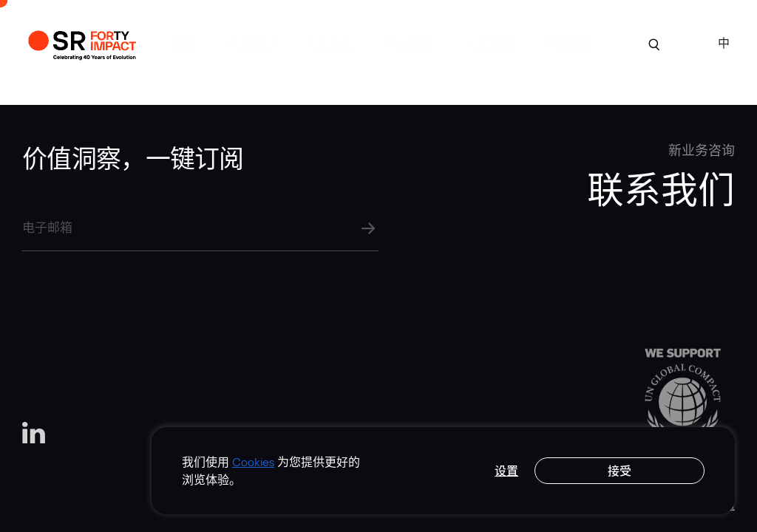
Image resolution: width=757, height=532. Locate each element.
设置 (506, 471)
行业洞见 (408, 42)
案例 (182, 42)
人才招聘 (488, 42)
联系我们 (568, 42)
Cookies (253, 462)
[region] (443, 471)
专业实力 (329, 42)
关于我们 (249, 42)
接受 (619, 471)
